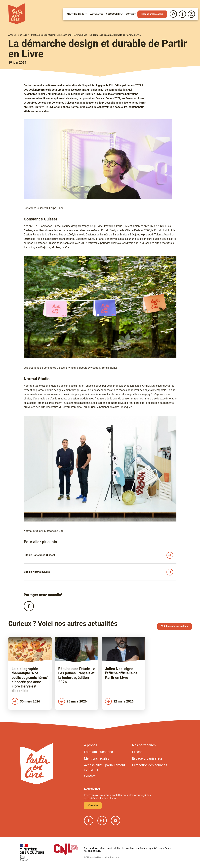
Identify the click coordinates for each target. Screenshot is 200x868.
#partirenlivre (75, 14)
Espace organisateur (152, 14)
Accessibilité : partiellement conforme (105, 767)
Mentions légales (97, 758)
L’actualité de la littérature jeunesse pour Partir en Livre (59, 35)
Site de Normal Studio (37, 572)
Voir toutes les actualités (175, 626)
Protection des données (150, 765)
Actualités (97, 14)
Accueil (12, 35)
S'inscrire (93, 805)
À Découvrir (113, 14)
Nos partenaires (144, 745)
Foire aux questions (98, 752)
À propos (91, 745)
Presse (137, 752)
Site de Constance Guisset (39, 555)
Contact (131, 14)
